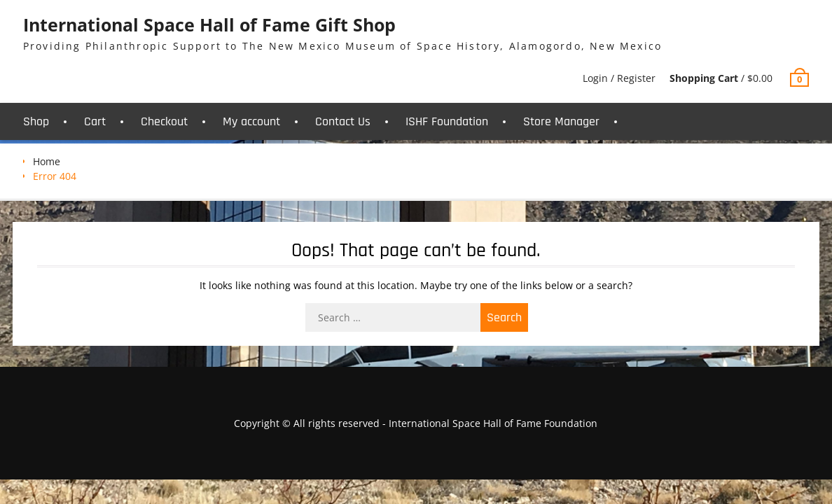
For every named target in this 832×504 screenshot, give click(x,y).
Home (47, 161)
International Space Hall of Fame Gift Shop (209, 24)
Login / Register (619, 78)
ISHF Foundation (447, 121)
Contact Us (343, 121)
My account (251, 121)
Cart (95, 121)
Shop (36, 121)
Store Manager (561, 121)
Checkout (164, 121)
